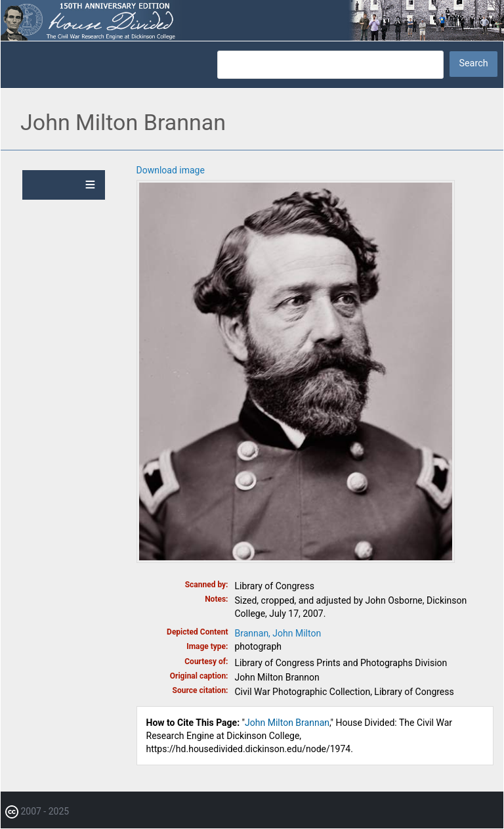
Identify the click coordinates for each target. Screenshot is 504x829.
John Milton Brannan (287, 723)
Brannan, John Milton (278, 633)
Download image (171, 170)
